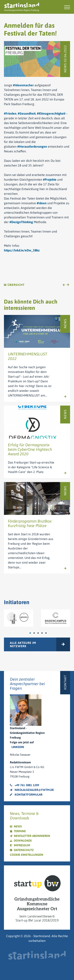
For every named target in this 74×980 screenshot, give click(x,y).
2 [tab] (36, 633)
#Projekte (50, 179)
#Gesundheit (27, 113)
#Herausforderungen (32, 146)
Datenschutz (24, 850)
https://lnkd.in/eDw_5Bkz (22, 250)
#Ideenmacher (23, 85)
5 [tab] (48, 633)
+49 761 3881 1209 (24, 785)
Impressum (22, 845)
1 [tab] (32, 633)
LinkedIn (18, 747)
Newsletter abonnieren (32, 836)
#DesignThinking (21, 222)
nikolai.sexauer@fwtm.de (32, 790)
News (18, 826)
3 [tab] (40, 633)
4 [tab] (44, 633)
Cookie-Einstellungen (27, 855)
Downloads (23, 841)
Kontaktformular (26, 795)
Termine (20, 831)
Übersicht (14, 285)
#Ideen (42, 203)
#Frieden (10, 113)
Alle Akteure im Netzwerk (23, 644)
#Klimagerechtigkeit (51, 113)
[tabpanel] (19, 618)
